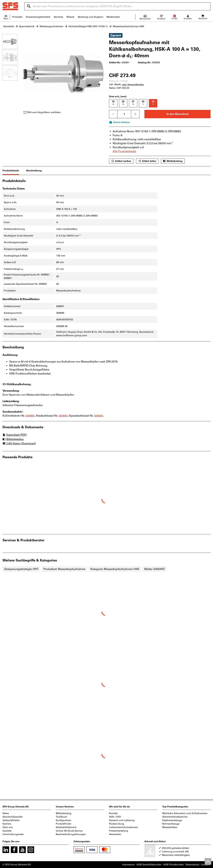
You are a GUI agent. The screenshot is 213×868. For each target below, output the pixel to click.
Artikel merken (121, 161)
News (6, 813)
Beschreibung (34, 171)
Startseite (9, 26)
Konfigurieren (63, 820)
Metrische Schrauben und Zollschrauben (185, 813)
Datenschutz (192, 865)
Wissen (70, 17)
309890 (63, 416)
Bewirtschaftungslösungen (71, 834)
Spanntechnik (27, 26)
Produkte (17, 17)
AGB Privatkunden (174, 865)
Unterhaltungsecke (13, 834)
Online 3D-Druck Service (69, 831)
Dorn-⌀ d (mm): (118, 97)
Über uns (8, 827)
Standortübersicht (13, 817)
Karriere (7, 824)
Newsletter (115, 834)
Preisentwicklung (119, 831)
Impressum (129, 865)
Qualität (7, 831)
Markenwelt (113, 17)
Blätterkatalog (173, 161)
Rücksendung (117, 824)
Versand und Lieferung (122, 820)
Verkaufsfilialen (11, 820)
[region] (12, 76)
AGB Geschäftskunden (149, 865)
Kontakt (113, 813)
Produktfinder (63, 824)
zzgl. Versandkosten (133, 85)
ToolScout (61, 817)
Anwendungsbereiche (38, 17)
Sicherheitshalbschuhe (175, 817)
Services (58, 17)
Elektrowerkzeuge (172, 820)
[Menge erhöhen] (135, 114)
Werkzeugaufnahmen (52, 26)
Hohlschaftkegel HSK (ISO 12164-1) (88, 26)
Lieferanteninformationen (123, 827)
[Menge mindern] (113, 114)
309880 (30, 416)
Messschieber (170, 827)
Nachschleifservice (66, 827)
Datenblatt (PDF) (15, 435)
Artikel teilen (147, 161)
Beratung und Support (91, 17)
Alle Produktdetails (124, 151)
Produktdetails (11, 171)
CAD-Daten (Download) (19, 444)
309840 (99, 416)
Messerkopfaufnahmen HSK (128, 26)
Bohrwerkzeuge (171, 824)
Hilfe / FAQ (115, 817)
